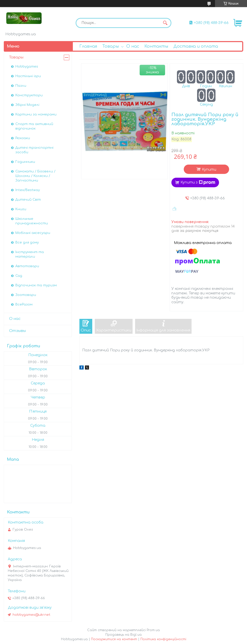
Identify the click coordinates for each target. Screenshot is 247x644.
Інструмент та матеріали (30, 254)
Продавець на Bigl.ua (124, 635)
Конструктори (29, 95)
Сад (19, 276)
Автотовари (27, 266)
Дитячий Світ (28, 200)
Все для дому (27, 242)
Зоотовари (26, 295)
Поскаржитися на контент (114, 639)
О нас (133, 46)
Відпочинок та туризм (36, 285)
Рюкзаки (23, 138)
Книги (21, 209)
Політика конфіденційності (163, 639)
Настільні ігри (28, 76)
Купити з (198, 182)
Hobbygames (27, 67)
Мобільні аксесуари (33, 233)
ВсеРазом (24, 304)
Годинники (25, 162)
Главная (88, 46)
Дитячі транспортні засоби (34, 150)
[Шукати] (165, 23)
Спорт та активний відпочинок (34, 126)
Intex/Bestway (28, 190)
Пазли (21, 86)
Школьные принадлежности (32, 221)
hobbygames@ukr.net (32, 615)
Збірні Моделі (27, 105)
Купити (209, 170)
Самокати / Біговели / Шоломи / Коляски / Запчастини (35, 176)
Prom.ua (153, 630)
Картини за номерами (36, 114)
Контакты (156, 46)
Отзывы (18, 331)
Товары (111, 46)
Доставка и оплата (196, 46)
